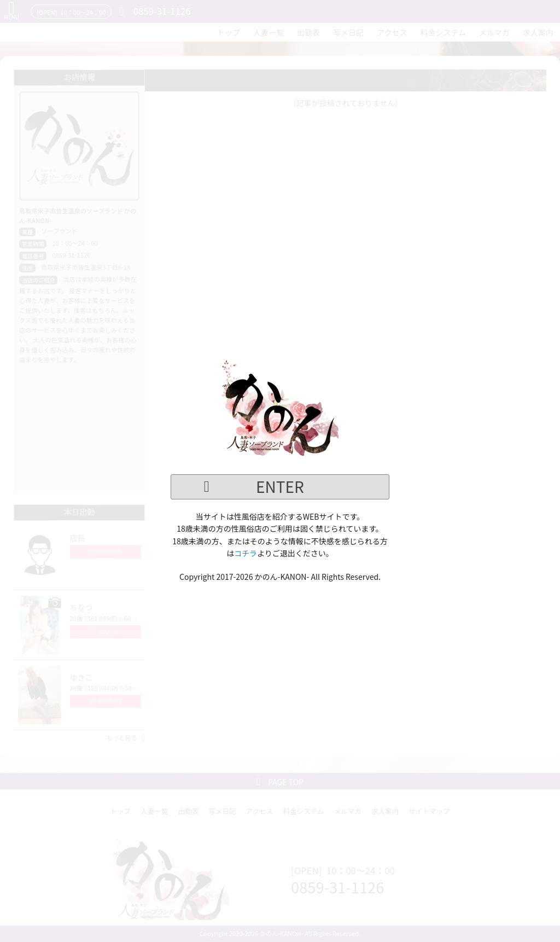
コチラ (246, 553)
